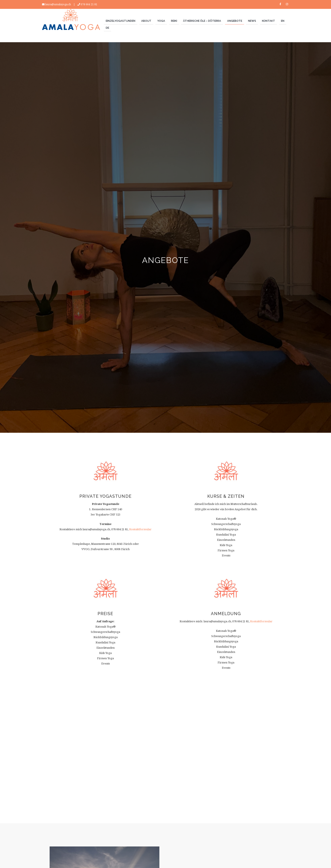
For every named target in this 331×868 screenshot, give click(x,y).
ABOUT (146, 21)
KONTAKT (269, 21)
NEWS (252, 21)
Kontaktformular (140, 529)
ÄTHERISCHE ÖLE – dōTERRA (202, 21)
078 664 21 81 (89, 4)
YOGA (161, 21)
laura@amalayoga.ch (58, 4)
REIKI (174, 21)
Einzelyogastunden (121, 21)
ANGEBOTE (235, 21)
